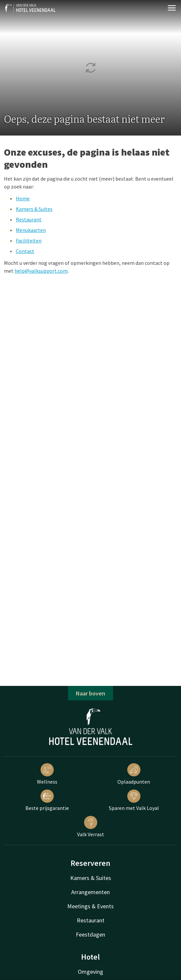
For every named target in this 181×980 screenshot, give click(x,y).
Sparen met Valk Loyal (134, 800)
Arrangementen (90, 892)
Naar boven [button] (90, 693)
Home (23, 198)
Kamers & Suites (34, 209)
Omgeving (90, 972)
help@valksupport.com (41, 271)
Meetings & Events (90, 906)
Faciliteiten (29, 240)
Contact (25, 251)
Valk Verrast (91, 827)
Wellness (47, 774)
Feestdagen (90, 934)
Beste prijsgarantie (47, 800)
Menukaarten (31, 230)
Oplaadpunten (134, 774)
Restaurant (29, 219)
